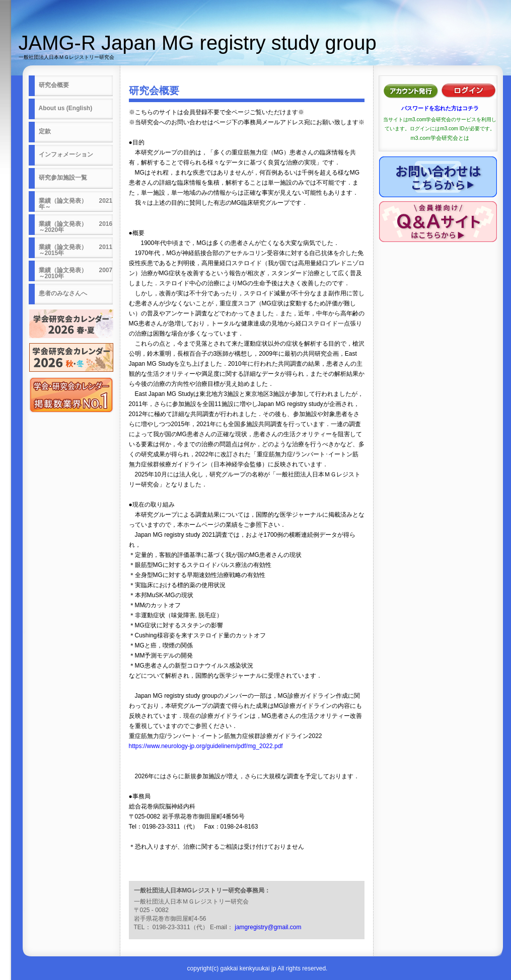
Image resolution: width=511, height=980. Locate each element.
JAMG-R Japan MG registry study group (198, 43)
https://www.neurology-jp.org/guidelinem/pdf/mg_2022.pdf (206, 746)
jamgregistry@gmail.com (268, 927)
